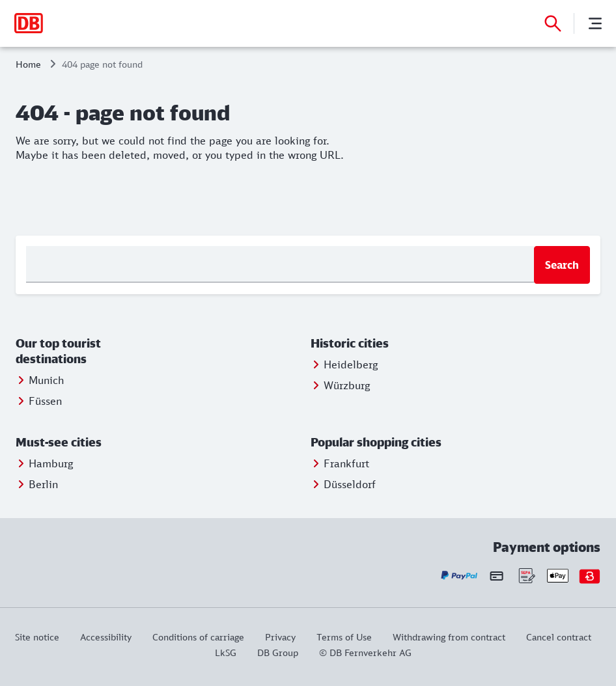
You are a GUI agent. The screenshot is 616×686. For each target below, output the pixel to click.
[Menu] (595, 23)
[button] (88, 351)
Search (562, 265)
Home (28, 64)
